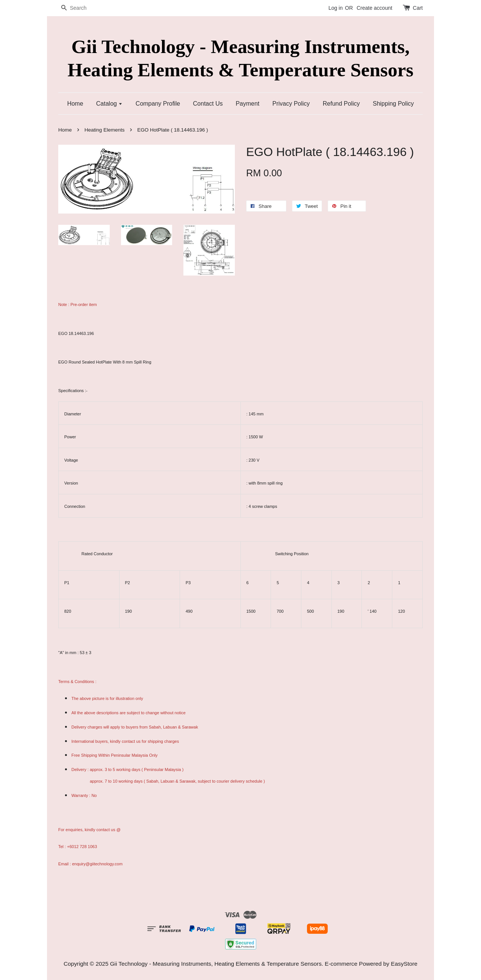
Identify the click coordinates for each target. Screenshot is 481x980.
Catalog (110, 104)
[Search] (81, 8)
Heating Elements (105, 130)
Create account (374, 8)
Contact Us (208, 104)
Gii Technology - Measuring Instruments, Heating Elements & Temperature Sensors (240, 58)
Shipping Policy (393, 104)
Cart (418, 8)
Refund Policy (341, 104)
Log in (336, 8)
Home (75, 104)
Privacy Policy (291, 104)
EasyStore (404, 964)
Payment (247, 104)
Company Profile (158, 104)
